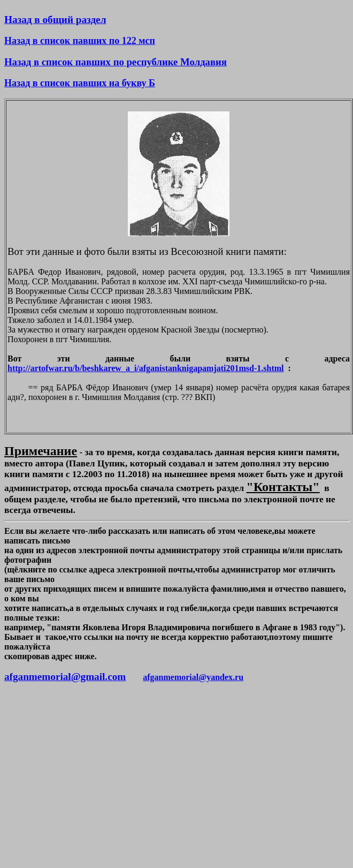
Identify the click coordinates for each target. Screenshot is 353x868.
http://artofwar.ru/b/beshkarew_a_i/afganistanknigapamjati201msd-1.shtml (146, 368)
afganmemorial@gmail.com (65, 677)
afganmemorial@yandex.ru (193, 677)
